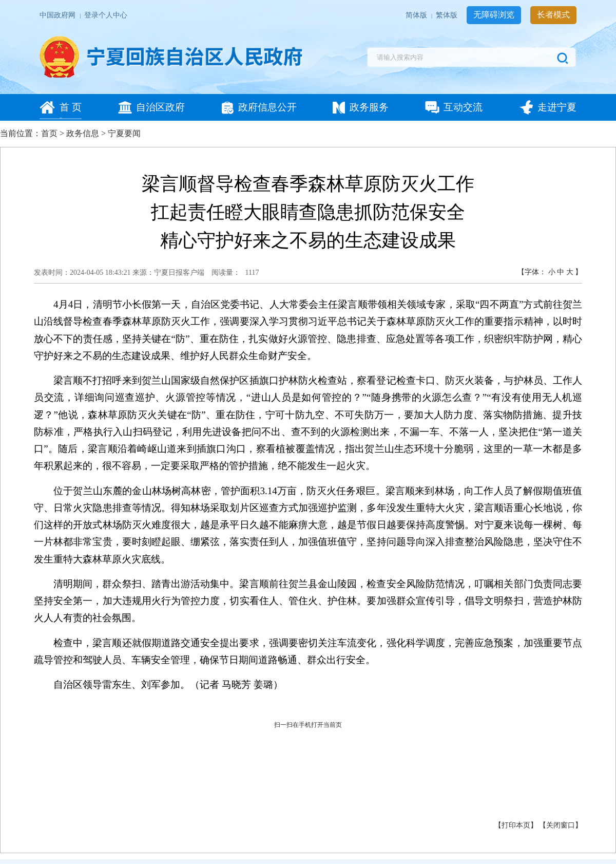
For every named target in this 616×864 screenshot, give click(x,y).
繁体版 (447, 15)
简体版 (417, 15)
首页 (49, 133)
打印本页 (516, 825)
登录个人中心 (106, 15)
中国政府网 (58, 15)
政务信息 (83, 133)
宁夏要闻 (124, 133)
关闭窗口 (561, 825)
